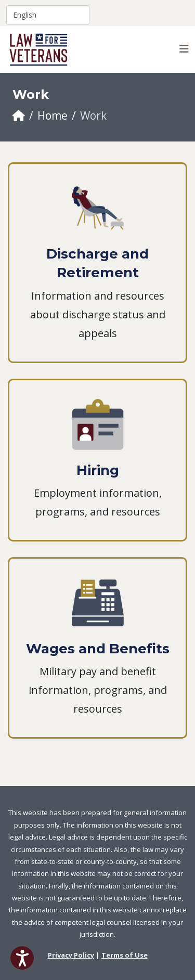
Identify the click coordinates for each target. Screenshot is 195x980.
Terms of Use (125, 955)
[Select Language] (48, 15)
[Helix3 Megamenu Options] (184, 49)
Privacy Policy (71, 955)
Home (53, 115)
